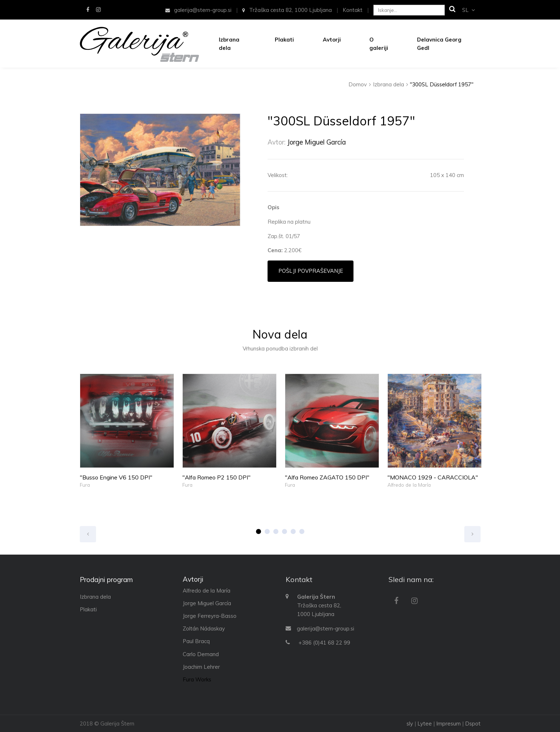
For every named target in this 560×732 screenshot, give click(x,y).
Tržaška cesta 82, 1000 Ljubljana (287, 10)
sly (410, 724)
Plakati (284, 40)
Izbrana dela (229, 44)
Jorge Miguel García (317, 142)
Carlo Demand (201, 654)
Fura (85, 485)
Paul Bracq (196, 641)
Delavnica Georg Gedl (439, 44)
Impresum (448, 724)
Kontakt (353, 10)
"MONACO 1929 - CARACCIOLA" (433, 477)
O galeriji (379, 44)
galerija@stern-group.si (325, 628)
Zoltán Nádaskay (204, 628)
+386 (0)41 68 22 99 (324, 643)
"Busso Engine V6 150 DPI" (116, 477)
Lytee (425, 724)
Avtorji (332, 40)
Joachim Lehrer (201, 667)
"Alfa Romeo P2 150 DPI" (216, 477)
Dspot (473, 724)
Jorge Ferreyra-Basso (210, 616)
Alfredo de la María (409, 485)
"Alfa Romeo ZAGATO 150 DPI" (327, 477)
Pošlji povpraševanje (311, 271)
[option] (160, 170)
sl (468, 10)
